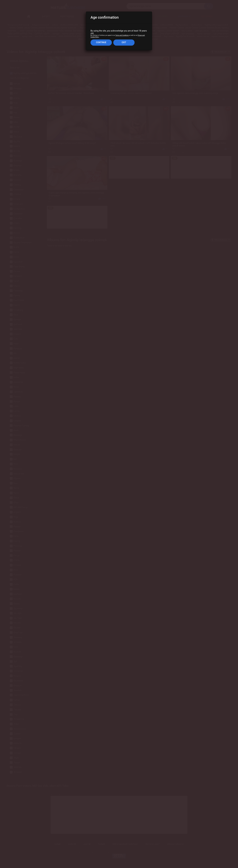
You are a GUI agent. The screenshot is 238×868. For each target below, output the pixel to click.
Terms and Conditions (122, 35)
